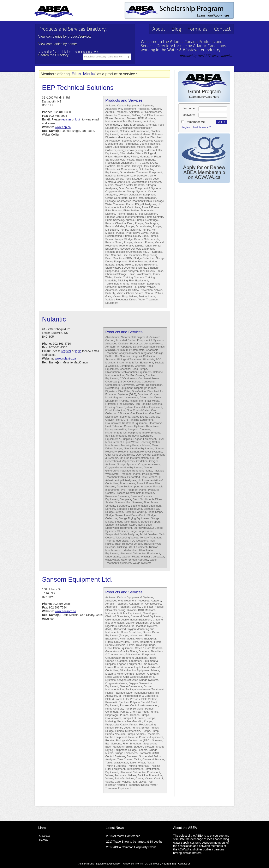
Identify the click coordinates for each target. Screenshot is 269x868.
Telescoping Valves (127, 538)
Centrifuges (112, 125)
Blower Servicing (115, 118)
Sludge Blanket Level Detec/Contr (125, 515)
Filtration (110, 404)
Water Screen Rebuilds (134, 560)
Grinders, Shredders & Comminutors (133, 168)
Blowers (132, 118)
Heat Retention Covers (119, 426)
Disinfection (139, 391)
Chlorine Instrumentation (134, 131)
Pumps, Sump (114, 242)
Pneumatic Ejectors (117, 702)
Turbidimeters (113, 284)
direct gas (124, 137)
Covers (140, 385)
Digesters (111, 137)
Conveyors (128, 385)
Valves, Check (125, 293)
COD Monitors (128, 378)
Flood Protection (115, 410)
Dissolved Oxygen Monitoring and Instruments (134, 142)
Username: (189, 108)
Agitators (134, 112)
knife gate (123, 176)
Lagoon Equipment (145, 439)
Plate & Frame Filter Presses (122, 699)
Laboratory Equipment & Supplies (129, 437)
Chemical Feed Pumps (133, 369)
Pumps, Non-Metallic (130, 721)
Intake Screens (151, 433)
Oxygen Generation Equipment (137, 195)
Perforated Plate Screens (142, 477)
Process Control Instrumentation (125, 217)
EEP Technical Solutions (78, 88)
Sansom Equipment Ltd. (77, 579)
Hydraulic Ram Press (147, 426)
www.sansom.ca (65, 611)
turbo (126, 284)
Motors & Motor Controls (129, 185)
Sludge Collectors (144, 258)
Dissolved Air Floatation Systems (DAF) (134, 139)
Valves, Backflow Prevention (136, 290)
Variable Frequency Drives (121, 299)
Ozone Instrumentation (143, 198)
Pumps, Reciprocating (142, 725)
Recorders (112, 246)
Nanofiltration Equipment (138, 448)
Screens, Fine (119, 255)
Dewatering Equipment (119, 388)
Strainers (153, 268)
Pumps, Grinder (115, 226)
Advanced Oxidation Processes (124, 344)
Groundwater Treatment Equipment (141, 172)
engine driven (147, 150)
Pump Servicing (115, 220)
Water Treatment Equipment (131, 561)
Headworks (156, 423)
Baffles (136, 115)
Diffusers (157, 134)
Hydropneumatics (116, 429)
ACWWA (44, 836)
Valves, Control (144, 293)
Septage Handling (135, 512)
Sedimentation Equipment (146, 506)
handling (110, 176)
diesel (147, 134)
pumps (130, 220)
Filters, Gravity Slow (117, 157)
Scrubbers (135, 255)
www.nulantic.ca (65, 358)
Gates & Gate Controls (145, 417)
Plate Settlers (131, 210)
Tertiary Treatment (151, 538)
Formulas (198, 29)
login (78, 119)
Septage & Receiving (129, 509)
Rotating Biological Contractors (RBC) (128, 252)
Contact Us (184, 864)
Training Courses (134, 277)
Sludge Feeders (138, 261)
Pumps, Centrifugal (147, 220)
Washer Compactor (153, 557)
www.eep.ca (63, 127)
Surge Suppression (141, 531)
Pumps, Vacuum (133, 242)
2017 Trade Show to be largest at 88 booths (134, 842)
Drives (147, 632)
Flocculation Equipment (119, 163)
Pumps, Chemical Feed (119, 223)
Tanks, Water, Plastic (142, 763)
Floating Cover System (119, 407)
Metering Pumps (131, 445)
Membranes (112, 445)
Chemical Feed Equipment (146, 616)
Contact (222, 29)
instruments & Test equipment (123, 433)
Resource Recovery (117, 496)
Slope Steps (155, 512)
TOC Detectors (139, 541)
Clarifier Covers (135, 375)
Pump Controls (154, 217)
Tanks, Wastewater (140, 274)
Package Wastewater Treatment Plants (128, 201)
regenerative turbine (131, 246)
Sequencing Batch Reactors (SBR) (131, 257)
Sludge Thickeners (146, 265)
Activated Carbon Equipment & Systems (129, 105)
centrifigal (149, 121)
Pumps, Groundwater (139, 226)
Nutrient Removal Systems (146, 452)
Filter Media (127, 153)
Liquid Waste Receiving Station (142, 442)
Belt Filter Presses (153, 115)
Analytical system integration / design (141, 353)
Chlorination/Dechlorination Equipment (128, 372)
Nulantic (54, 319)
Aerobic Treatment (116, 112)
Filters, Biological (146, 153)
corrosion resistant (131, 134)
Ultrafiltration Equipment (145, 284)
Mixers (109, 185)
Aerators (156, 109)
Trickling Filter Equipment (133, 280)
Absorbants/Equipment (134, 337)
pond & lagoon (143, 486)
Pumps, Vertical (154, 242)
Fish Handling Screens (148, 404)
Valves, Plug (120, 296)
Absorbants (112, 337)
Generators (124, 166)
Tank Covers (147, 271)
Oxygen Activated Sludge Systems (126, 191)
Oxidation (142, 461)
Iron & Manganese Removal (122, 436)
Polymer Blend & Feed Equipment (137, 214)
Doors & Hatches (150, 144)
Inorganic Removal (139, 429)
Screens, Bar (123, 502)
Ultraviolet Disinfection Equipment (125, 287)
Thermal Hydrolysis (117, 541)
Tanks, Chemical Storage (149, 759)
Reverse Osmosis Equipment (137, 249)
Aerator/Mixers (153, 344)
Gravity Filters (140, 166)
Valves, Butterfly (115, 778)
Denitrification (154, 385)
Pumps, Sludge (124, 239)
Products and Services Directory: (72, 29)
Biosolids (149, 359)
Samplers (125, 499)
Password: (188, 115)
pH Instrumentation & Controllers (133, 206)
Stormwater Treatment (119, 528)
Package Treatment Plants (136, 471)
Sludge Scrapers (150, 522)
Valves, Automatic (116, 775)
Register (186, 127)
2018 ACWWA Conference (123, 836)
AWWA (43, 840)
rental (148, 246)
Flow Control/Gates (138, 410)
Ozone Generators (116, 198)
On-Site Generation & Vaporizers (132, 460)
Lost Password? (202, 127)
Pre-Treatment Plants (134, 490)
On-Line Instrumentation (134, 458)
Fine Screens (125, 404)
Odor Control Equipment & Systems (140, 188)
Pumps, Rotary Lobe (136, 236)
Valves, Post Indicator (142, 296)
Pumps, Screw (140, 728)
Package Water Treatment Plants (134, 693)
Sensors (110, 509)
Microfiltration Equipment (146, 182)
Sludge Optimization (127, 522)
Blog (176, 29)
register (66, 119)
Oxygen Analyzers (149, 464)
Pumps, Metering (130, 230)
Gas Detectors (139, 413)
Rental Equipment (116, 737)
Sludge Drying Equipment (134, 518)
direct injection (140, 137)
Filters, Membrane (142, 157)
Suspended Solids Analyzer (122, 271)
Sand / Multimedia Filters (148, 499)
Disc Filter (124, 391)
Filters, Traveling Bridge (141, 160)
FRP (138, 163)
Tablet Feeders (149, 534)
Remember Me (193, 122)
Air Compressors (151, 112)
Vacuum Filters (131, 557)
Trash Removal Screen (128, 544)
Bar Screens (122, 356)
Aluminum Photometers (130, 350)
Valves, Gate (113, 782)
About (159, 29)
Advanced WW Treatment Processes (127, 109)
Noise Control (113, 677)
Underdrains (113, 557)
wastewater (112, 560)
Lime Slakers (149, 664)
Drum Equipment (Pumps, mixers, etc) (128, 147)
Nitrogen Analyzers (147, 674)
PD (137, 204)
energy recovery (127, 150)
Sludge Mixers (124, 265)
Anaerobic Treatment (118, 115)
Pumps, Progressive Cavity (132, 233)
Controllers (134, 382)
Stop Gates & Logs (140, 525)
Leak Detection (139, 176)
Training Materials (138, 766)
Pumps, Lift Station (134, 718)
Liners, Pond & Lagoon (130, 179)
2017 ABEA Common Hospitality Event (131, 847)
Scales (109, 502)
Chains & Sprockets (132, 125)
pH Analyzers (148, 204)
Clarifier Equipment (137, 623)
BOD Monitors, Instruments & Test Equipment (131, 120)
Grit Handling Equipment (138, 420)
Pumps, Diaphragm (146, 223)
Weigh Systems (142, 563)
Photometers (128, 483)
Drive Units (146, 397)
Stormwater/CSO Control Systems (126, 268)
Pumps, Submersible (147, 239)
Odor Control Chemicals (120, 455)
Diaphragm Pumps (145, 388)
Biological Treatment (130, 359)
